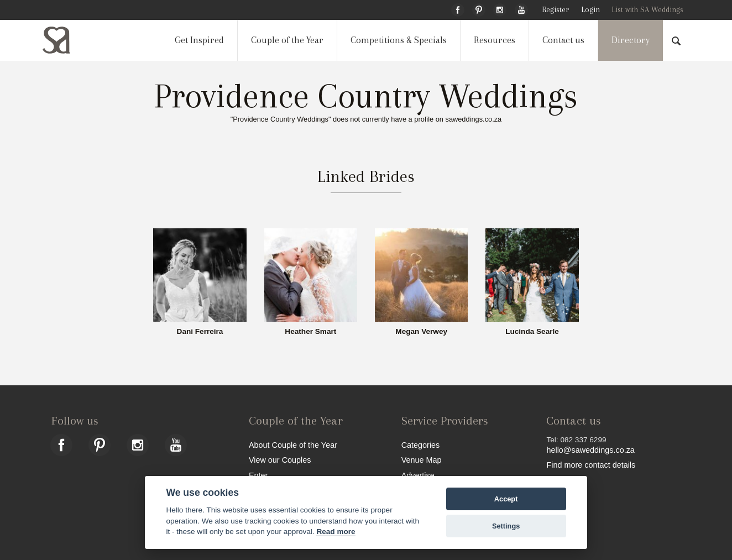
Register (555, 10)
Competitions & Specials (399, 40)
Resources (495, 40)
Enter (258, 475)
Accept (506, 499)
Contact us (563, 40)
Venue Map (422, 460)
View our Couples (280, 460)
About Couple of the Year (293, 445)
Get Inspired (199, 40)
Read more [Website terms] (336, 532)
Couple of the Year (287, 40)
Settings (506, 526)
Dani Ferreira (200, 332)
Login (590, 10)
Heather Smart (310, 332)
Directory (631, 40)
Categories (421, 445)
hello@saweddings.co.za (590, 450)
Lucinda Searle (532, 332)
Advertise (418, 475)
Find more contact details (591, 465)
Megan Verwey (421, 332)
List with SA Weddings (647, 10)
